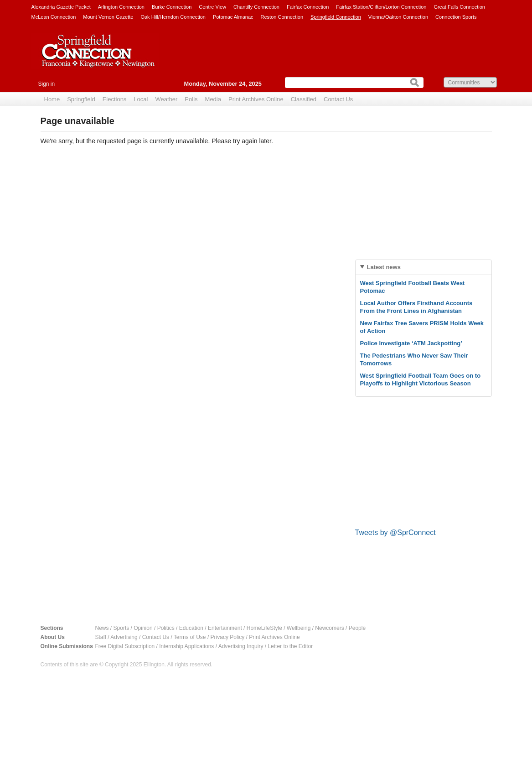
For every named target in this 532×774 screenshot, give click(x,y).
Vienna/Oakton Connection (398, 17)
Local (141, 99)
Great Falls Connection (459, 7)
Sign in (47, 84)
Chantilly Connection (256, 7)
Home (52, 99)
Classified (304, 99)
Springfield (81, 99)
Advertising (124, 637)
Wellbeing (299, 628)
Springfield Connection (336, 17)
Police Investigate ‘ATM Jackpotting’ (411, 343)
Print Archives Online (256, 99)
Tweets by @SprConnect (395, 532)
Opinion (143, 628)
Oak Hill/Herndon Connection (173, 17)
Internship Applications (186, 646)
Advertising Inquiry (241, 646)
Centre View (212, 7)
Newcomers (329, 628)
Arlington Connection (121, 7)
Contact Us (338, 99)
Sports (121, 628)
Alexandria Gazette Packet (61, 7)
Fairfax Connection (308, 7)
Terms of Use (190, 637)
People (357, 628)
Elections (115, 99)
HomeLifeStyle (264, 628)
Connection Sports (456, 17)
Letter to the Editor (290, 646)
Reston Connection (282, 17)
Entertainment (225, 628)
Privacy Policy (228, 637)
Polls (191, 99)
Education (191, 628)
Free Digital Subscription (125, 646)
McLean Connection (54, 17)
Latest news (384, 267)
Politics (166, 628)
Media (213, 99)
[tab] (424, 267)
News (102, 628)
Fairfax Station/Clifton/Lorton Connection (381, 7)
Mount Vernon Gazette (108, 17)
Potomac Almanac (233, 17)
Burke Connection (172, 7)
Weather (166, 99)
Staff (101, 637)
